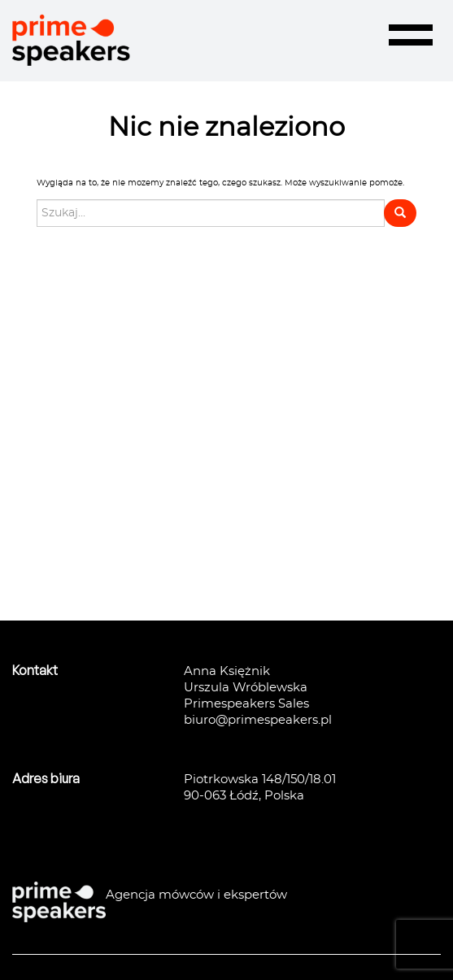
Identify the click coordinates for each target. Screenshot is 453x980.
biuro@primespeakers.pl (258, 720)
